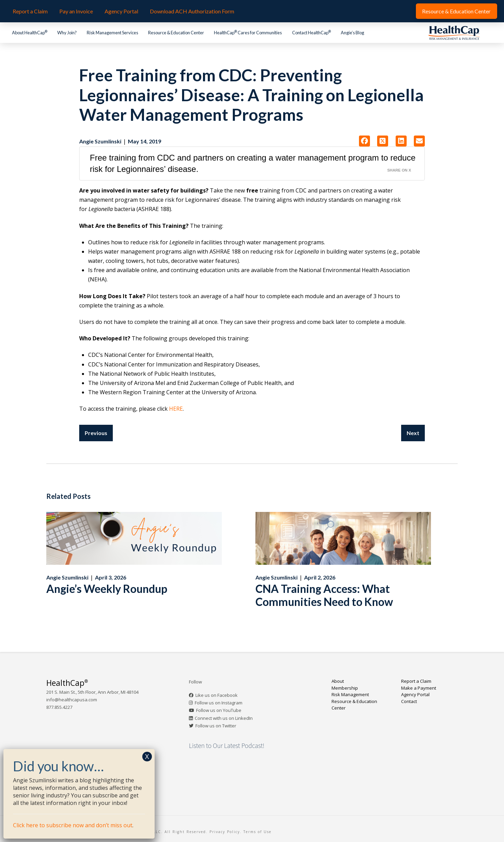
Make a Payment (419, 688)
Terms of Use (257, 832)
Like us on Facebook (217, 695)
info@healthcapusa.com (72, 700)
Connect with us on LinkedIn (224, 718)
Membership (345, 688)
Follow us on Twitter (216, 726)
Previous (96, 433)
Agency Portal (415, 694)
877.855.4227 (59, 707)
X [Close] (147, 756)
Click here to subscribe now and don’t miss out (73, 825)
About (338, 681)
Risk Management (350, 694)
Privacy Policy (225, 832)
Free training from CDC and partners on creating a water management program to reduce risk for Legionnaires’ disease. (253, 163)
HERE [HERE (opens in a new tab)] (176, 409)
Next (413, 433)
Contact (409, 701)
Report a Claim (416, 681)
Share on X (399, 170)
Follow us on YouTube (219, 710)
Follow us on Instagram (219, 703)
